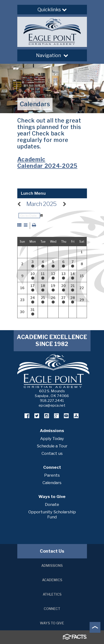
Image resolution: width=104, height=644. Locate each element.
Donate (52, 504)
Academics (52, 580)
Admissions (52, 565)
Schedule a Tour (52, 446)
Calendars (52, 483)
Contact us (52, 453)
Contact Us (52, 551)
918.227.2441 (52, 401)
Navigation (52, 55)
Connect (52, 609)
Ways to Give (52, 623)
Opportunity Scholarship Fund (52, 514)
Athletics (52, 594)
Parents (52, 475)
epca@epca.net (52, 405)
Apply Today (52, 439)
